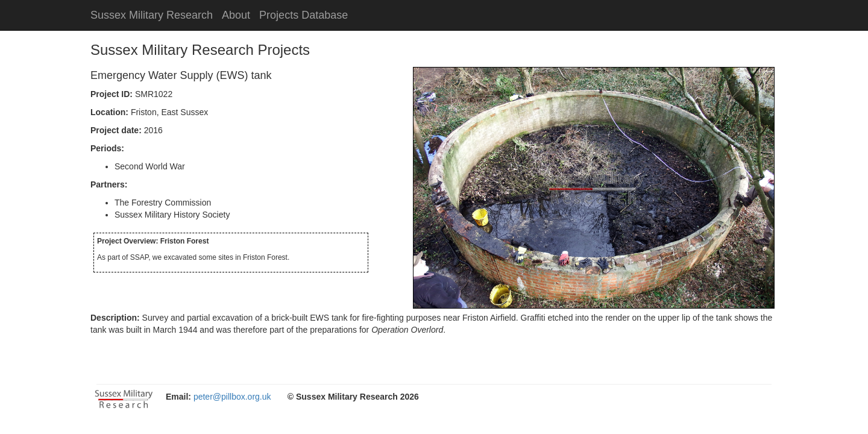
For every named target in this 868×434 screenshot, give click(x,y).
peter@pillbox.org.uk (232, 397)
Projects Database (303, 15)
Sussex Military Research (152, 15)
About (236, 15)
